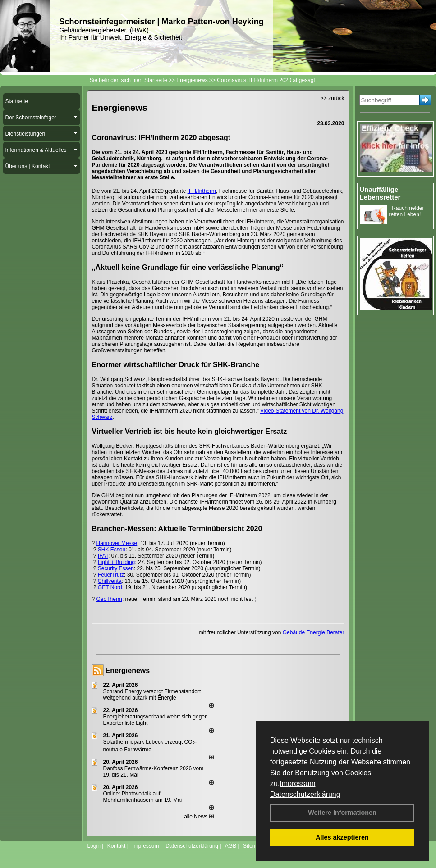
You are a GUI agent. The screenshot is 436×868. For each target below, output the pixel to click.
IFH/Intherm (202, 191)
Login (94, 846)
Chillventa (110, 581)
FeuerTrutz (111, 575)
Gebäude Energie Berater (314, 632)
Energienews (128, 670)
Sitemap (253, 846)
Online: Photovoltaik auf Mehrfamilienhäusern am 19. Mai (143, 797)
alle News (199, 817)
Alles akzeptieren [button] (342, 837)
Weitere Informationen (342, 813)
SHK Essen (112, 550)
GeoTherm (109, 599)
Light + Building (116, 562)
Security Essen (116, 568)
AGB (231, 846)
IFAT (103, 556)
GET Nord (110, 587)
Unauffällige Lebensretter (380, 193)
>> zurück (333, 98)
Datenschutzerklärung (305, 794)
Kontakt (117, 846)
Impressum (297, 784)
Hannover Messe (117, 543)
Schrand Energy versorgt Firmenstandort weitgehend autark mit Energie (152, 695)
